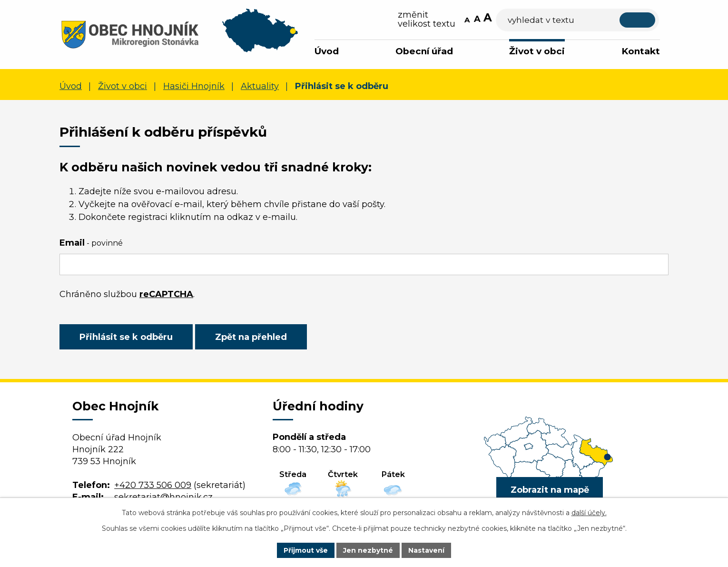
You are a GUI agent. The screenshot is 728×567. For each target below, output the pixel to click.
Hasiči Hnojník (194, 86)
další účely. (589, 513)
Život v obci (537, 51)
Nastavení (427, 550)
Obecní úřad (424, 51)
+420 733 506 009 (153, 485)
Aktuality (260, 86)
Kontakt (641, 51)
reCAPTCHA (166, 294)
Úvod (327, 51)
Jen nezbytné (369, 550)
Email (91, 243)
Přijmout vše (306, 550)
